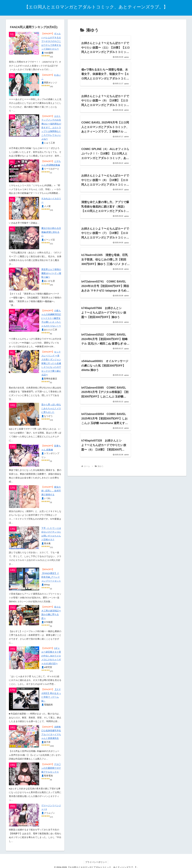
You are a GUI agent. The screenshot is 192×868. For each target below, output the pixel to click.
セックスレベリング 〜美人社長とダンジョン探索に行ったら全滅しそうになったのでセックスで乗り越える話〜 (51, 363)
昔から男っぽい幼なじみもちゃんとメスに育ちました (51, 408)
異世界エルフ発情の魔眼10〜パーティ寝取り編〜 (51, 273)
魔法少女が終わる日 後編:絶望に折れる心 (51, 232)
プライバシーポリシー (96, 862)
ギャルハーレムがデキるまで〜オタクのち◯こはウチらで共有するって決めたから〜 (51, 41)
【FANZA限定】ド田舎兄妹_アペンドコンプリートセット (51, 577)
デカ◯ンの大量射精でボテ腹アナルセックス (51, 768)
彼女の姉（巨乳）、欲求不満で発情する (51, 491)
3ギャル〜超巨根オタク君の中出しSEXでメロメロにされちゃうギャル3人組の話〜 (51, 656)
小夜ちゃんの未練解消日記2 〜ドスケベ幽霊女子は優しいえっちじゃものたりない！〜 (51, 318)
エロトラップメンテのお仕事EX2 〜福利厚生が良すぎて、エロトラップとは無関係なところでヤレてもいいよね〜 (51, 128)
